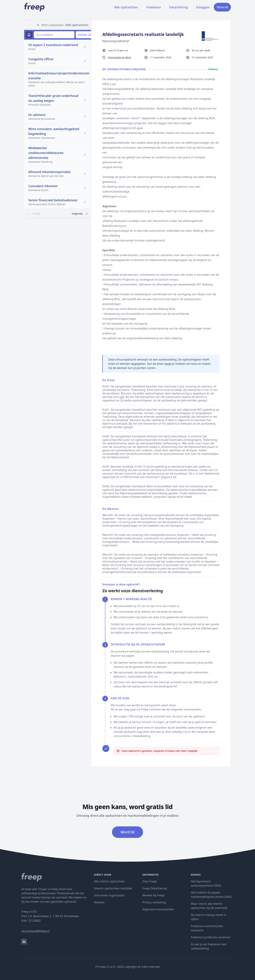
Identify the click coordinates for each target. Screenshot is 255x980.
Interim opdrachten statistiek (113, 888)
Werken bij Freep (153, 895)
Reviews (99, 902)
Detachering (178, 7)
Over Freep (150, 881)
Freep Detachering (154, 888)
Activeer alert (86, 35)
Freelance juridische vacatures (211, 937)
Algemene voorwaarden (158, 909)
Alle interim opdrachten (109, 881)
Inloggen (203, 7)
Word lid (222, 7)
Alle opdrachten (126, 7)
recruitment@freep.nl (35, 931)
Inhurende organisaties (109, 895)
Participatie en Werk (119, 57)
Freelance (154, 7)
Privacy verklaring (154, 902)
